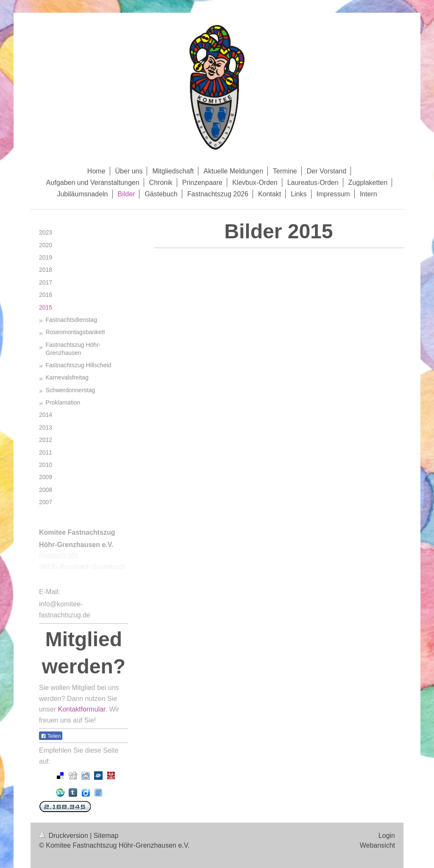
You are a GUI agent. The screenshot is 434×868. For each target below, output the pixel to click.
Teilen (51, 736)
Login (387, 836)
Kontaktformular (81, 709)
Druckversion (64, 836)
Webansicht (377, 845)
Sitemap (106, 836)
